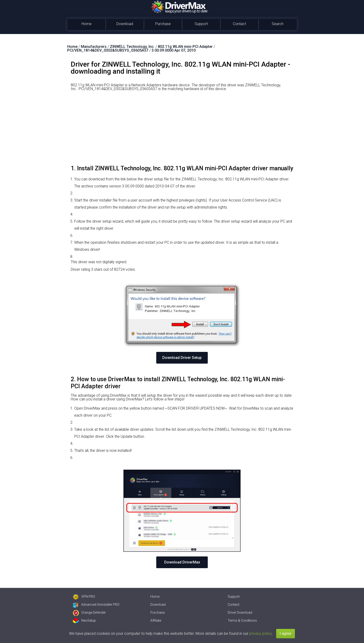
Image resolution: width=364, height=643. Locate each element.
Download (125, 24)
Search (278, 24)
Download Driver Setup (182, 358)
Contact (239, 24)
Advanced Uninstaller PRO (96, 605)
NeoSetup (84, 620)
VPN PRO (84, 597)
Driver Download (240, 613)
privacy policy (260, 633)
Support (201, 24)
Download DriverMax (182, 562)
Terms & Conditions (242, 620)
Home (87, 24)
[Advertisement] (182, 130)
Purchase (163, 24)
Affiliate (156, 620)
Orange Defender (89, 613)
